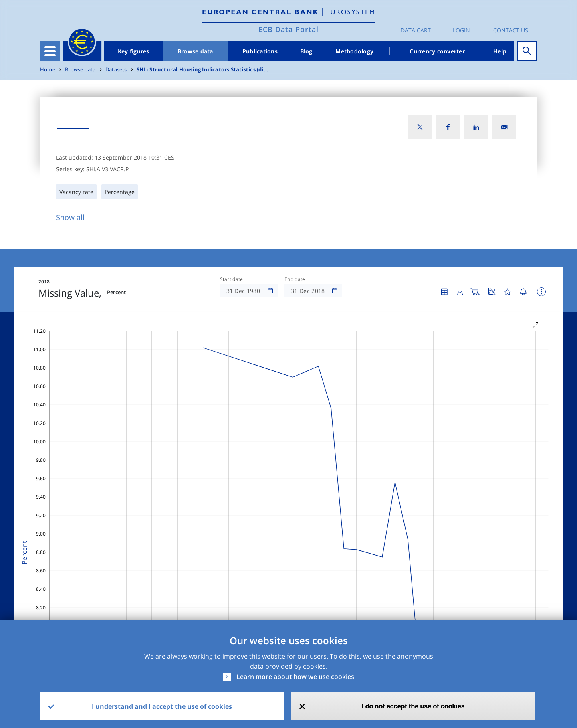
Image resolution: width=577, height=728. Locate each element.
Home (48, 70)
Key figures (134, 51)
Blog (306, 51)
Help (500, 51)
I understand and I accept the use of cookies (162, 706)
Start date (232, 279)
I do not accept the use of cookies (413, 706)
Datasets (116, 70)
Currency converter (437, 51)
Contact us (511, 30)
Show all (70, 217)
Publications (260, 51)
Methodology (354, 51)
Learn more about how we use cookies (295, 677)
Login (461, 30)
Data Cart (416, 30)
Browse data (195, 51)
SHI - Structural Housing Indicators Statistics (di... (203, 70)
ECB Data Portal (288, 29)
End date (295, 279)
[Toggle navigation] (50, 51)
